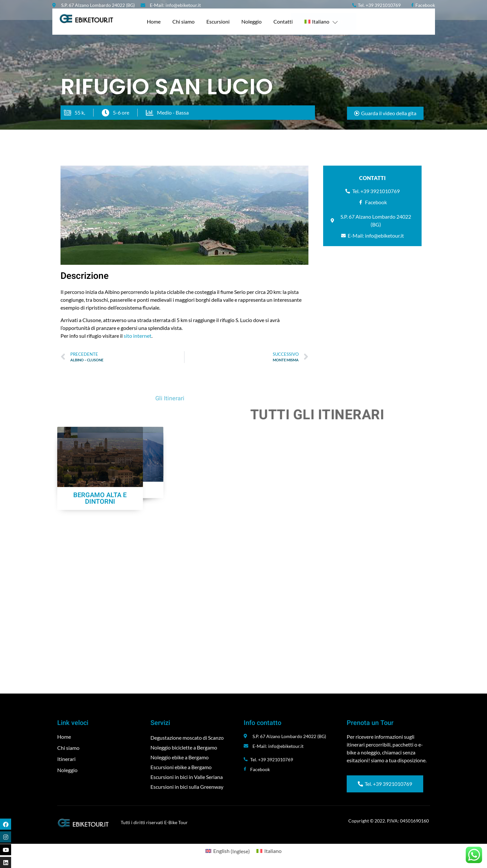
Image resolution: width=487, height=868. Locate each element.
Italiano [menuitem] (273, 851)
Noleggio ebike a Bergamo (180, 757)
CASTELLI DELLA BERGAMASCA (196, 487)
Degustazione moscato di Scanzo (187, 738)
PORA (100, 484)
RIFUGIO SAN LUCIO (387, 484)
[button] (385, 113)
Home (154, 21)
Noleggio (252, 21)
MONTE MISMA (291, 484)
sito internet (137, 336)
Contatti (283, 21)
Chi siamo (183, 21)
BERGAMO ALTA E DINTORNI (100, 644)
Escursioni (218, 21)
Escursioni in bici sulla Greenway (187, 787)
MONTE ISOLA (387, 566)
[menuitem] (321, 22)
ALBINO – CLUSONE (100, 566)
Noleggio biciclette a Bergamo (184, 747)
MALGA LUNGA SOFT (291, 566)
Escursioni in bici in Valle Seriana (187, 777)
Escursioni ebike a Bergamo (181, 767)
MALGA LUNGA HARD (196, 566)
